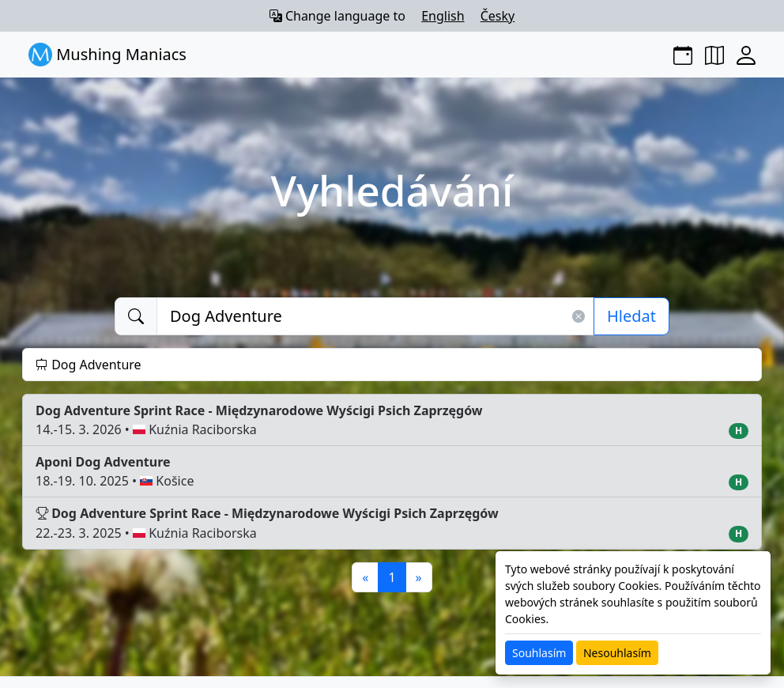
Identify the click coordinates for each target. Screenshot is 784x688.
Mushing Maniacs (107, 55)
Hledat (631, 316)
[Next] (419, 577)
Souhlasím (539, 653)
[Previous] (365, 577)
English (443, 16)
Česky (498, 16)
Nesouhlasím (617, 653)
